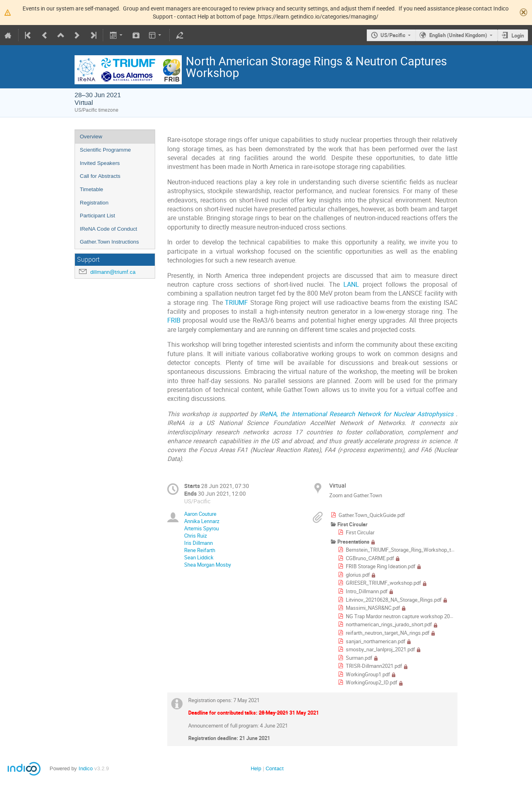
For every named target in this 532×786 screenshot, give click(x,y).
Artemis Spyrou (202, 528)
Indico (86, 768)
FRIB (174, 320)
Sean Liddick (199, 557)
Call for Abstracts (100, 176)
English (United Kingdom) (458, 35)
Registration (94, 203)
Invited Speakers (100, 163)
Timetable (91, 189)
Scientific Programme (105, 150)
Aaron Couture (200, 514)
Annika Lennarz (202, 521)
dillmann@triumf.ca (113, 272)
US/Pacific (393, 35)
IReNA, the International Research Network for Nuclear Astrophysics (357, 414)
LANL (351, 285)
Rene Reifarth (200, 550)
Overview (91, 137)
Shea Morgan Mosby (208, 565)
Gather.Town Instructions (109, 242)
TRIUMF (236, 303)
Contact (275, 768)
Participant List (97, 216)
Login (518, 35)
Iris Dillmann (198, 543)
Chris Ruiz (195, 536)
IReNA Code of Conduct (108, 229)
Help (256, 768)
